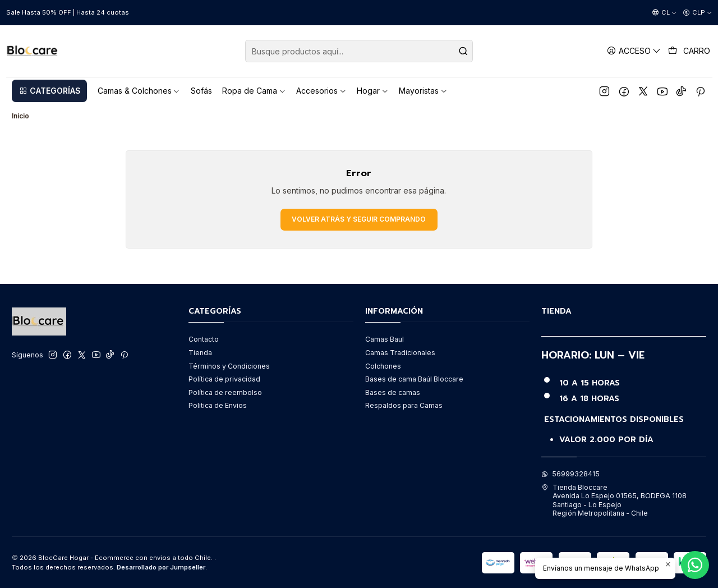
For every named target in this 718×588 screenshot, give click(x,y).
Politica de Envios (218, 405)
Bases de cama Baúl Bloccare (414, 379)
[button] (49, 91)
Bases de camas (393, 392)
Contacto (204, 339)
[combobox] (359, 51)
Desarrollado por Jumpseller (161, 567)
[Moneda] (698, 13)
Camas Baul (385, 339)
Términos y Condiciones (229, 366)
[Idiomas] (664, 13)
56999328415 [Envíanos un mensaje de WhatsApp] (570, 474)
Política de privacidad (224, 379)
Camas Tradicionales (400, 353)
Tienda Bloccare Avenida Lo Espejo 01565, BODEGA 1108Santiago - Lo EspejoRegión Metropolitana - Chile (614, 500)
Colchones (383, 366)
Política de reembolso (225, 392)
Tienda (200, 353)
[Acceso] (634, 51)
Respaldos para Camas (404, 405)
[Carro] (689, 51)
